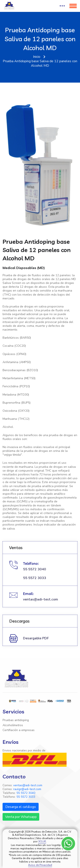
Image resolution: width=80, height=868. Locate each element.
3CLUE (42, 842)
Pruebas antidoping (16, 720)
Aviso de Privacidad (40, 865)
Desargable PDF (36, 638)
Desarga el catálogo (21, 807)
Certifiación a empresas (19, 730)
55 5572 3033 (35, 578)
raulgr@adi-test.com (27, 789)
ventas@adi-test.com (41, 600)
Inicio (37, 57)
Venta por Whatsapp (21, 817)
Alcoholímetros (13, 725)
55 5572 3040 (35, 569)
